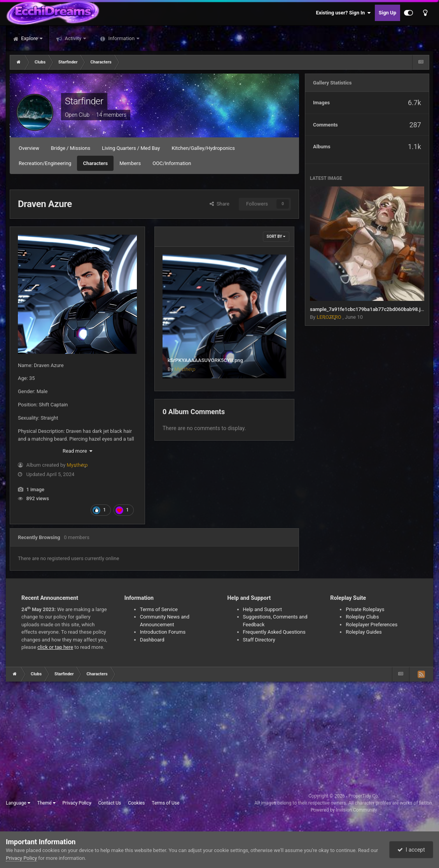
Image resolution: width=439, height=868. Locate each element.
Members (130, 163)
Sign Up (387, 13)
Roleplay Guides (364, 632)
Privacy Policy (77, 803)
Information (121, 38)
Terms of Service (159, 609)
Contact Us (109, 803)
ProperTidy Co (363, 796)
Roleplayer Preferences (372, 625)
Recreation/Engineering (45, 163)
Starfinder (84, 101)
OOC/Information (172, 163)
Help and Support (263, 609)
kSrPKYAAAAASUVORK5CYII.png (205, 360)
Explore (29, 38)
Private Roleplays (365, 609)
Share (219, 204)
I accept (411, 850)
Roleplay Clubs (362, 617)
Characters (95, 163)
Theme (46, 803)
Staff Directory (259, 640)
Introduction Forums (163, 632)
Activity (73, 38)
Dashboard (152, 640)
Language (18, 803)
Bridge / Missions (71, 148)
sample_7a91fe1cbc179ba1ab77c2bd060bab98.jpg (368, 309)
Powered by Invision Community (344, 810)
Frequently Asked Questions (274, 632)
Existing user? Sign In (344, 13)
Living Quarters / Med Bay (131, 148)
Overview (29, 148)
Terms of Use (165, 803)
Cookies (136, 803)
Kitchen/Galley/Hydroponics (203, 148)
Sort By (276, 236)
